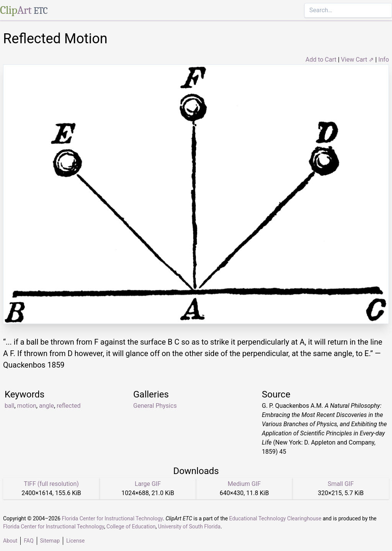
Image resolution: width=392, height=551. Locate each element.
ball (9, 406)
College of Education (131, 526)
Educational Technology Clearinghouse (275, 518)
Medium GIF (244, 484)
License (75, 541)
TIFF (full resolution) (51, 484)
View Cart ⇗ (358, 60)
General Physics (155, 406)
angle (47, 406)
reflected (69, 406)
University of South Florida (189, 526)
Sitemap (50, 541)
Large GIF (148, 484)
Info (384, 60)
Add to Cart (321, 60)
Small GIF (341, 484)
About (10, 541)
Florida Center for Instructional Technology (112, 518)
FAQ (29, 541)
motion (27, 406)
